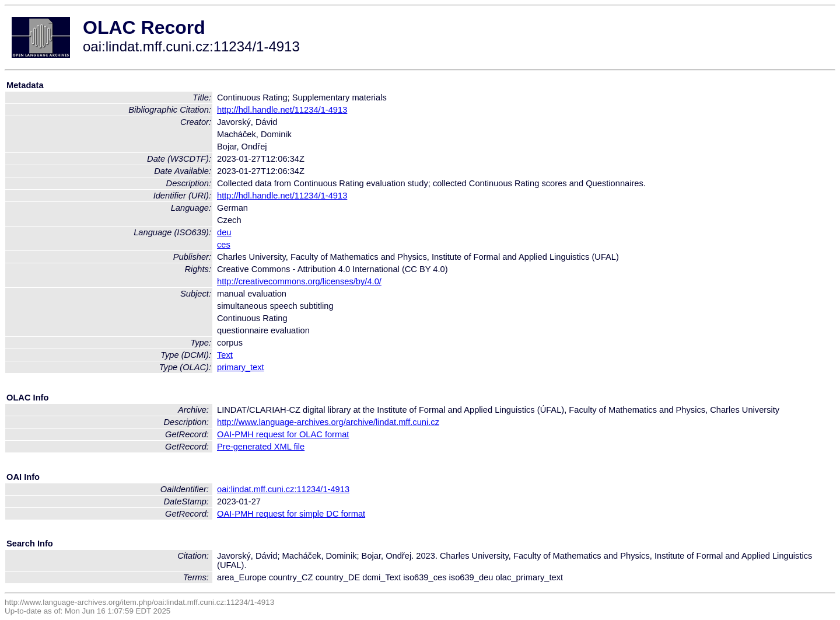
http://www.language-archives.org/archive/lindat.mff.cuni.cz (328, 422)
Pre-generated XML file (261, 447)
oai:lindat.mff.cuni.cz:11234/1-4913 (283, 489)
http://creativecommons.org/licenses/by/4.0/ (299, 281)
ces (224, 245)
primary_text (241, 367)
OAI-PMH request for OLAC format (283, 434)
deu (224, 232)
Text (225, 355)
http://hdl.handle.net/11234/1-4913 (282, 110)
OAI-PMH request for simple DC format (291, 514)
